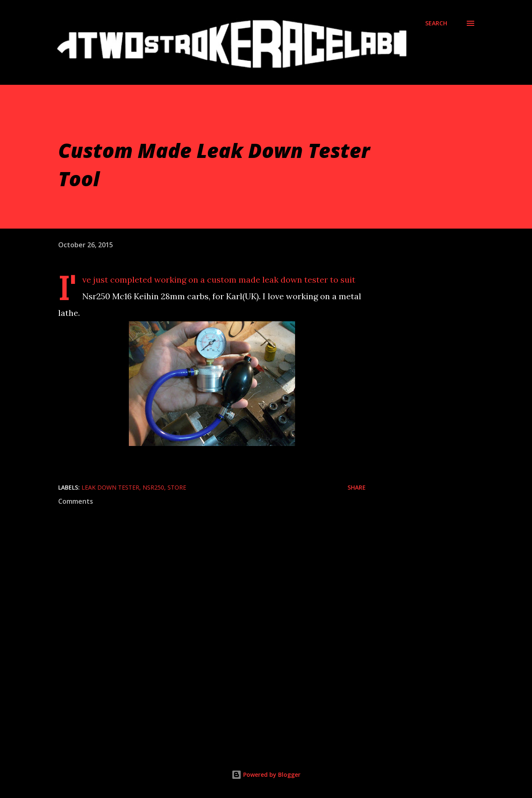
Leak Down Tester (110, 487)
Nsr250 (153, 487)
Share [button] (357, 487)
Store (177, 487)
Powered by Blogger (266, 775)
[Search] (436, 23)
